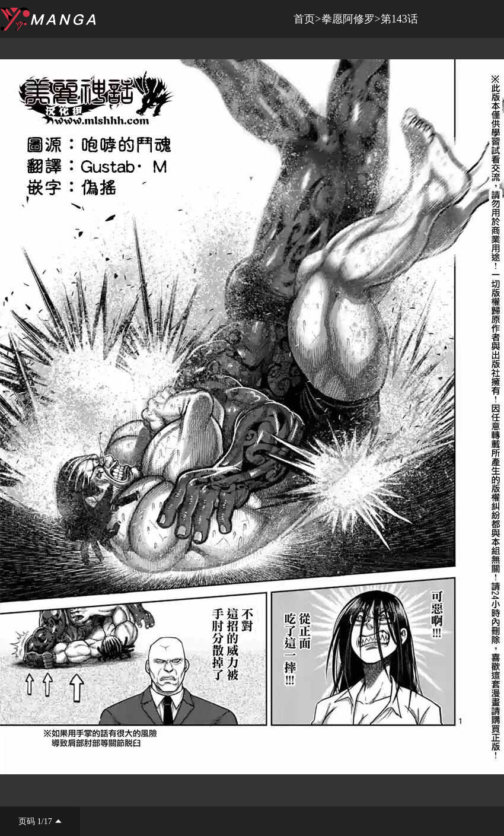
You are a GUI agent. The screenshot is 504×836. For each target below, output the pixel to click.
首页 (304, 19)
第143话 (399, 19)
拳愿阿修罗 (348, 19)
